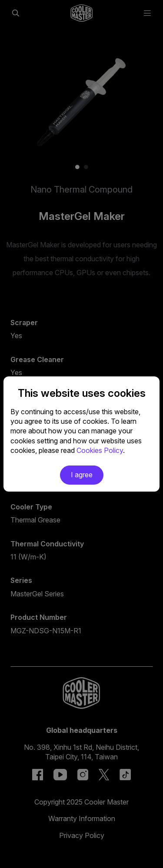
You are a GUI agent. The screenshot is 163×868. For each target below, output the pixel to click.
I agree (82, 475)
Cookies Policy (100, 450)
